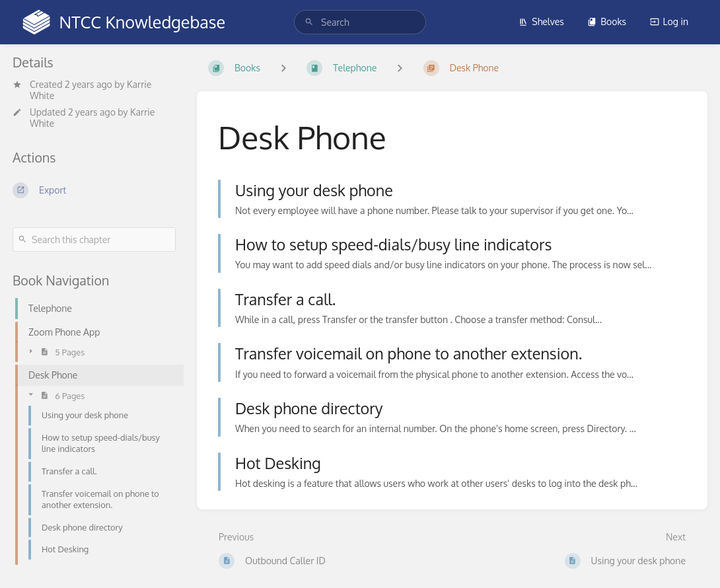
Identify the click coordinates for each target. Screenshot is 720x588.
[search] (360, 22)
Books (607, 21)
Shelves (541, 21)
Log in (669, 21)
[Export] (94, 190)
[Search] (309, 22)
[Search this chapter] (94, 239)
